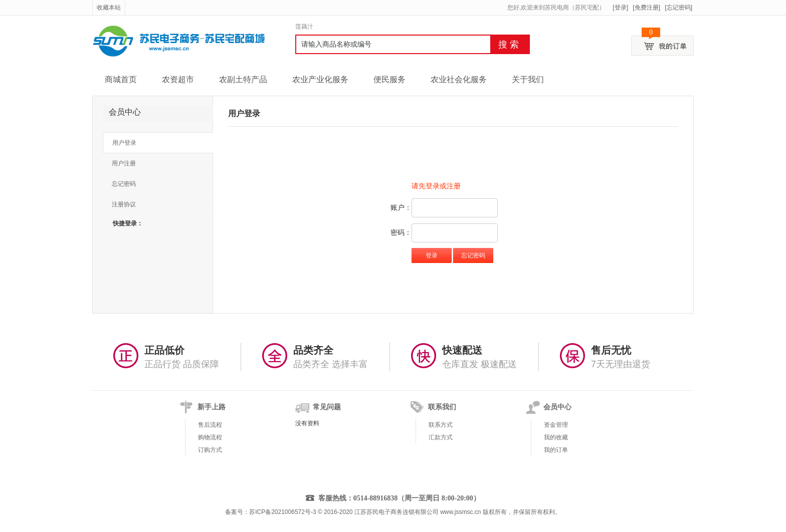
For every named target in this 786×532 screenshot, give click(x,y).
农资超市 (178, 79)
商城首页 (121, 79)
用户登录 (124, 143)
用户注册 (124, 163)
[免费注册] (646, 8)
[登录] (620, 8)
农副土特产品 (243, 79)
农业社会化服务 (459, 79)
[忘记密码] (678, 8)
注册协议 (124, 204)
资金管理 (556, 425)
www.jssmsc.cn (460, 512)
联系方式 (441, 425)
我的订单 (556, 450)
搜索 (510, 45)
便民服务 (389, 79)
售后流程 (210, 425)
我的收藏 (556, 437)
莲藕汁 (304, 27)
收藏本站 (109, 8)
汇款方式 (441, 437)
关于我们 (528, 79)
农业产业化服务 (320, 79)
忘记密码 (124, 184)
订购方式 (210, 450)
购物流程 (210, 437)
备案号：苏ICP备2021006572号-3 (270, 512)
